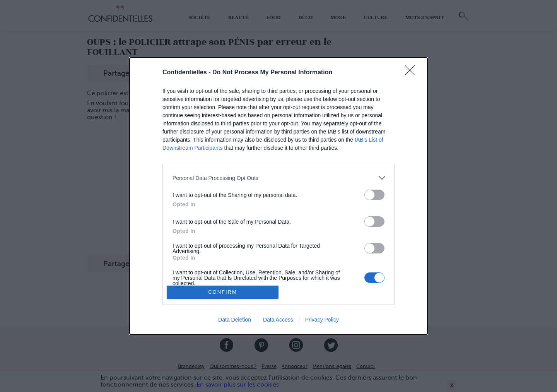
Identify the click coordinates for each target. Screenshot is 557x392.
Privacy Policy (322, 320)
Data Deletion (235, 320)
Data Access (278, 320)
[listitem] (278, 178)
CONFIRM (223, 292)
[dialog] (278, 196)
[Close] (412, 73)
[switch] (374, 195)
